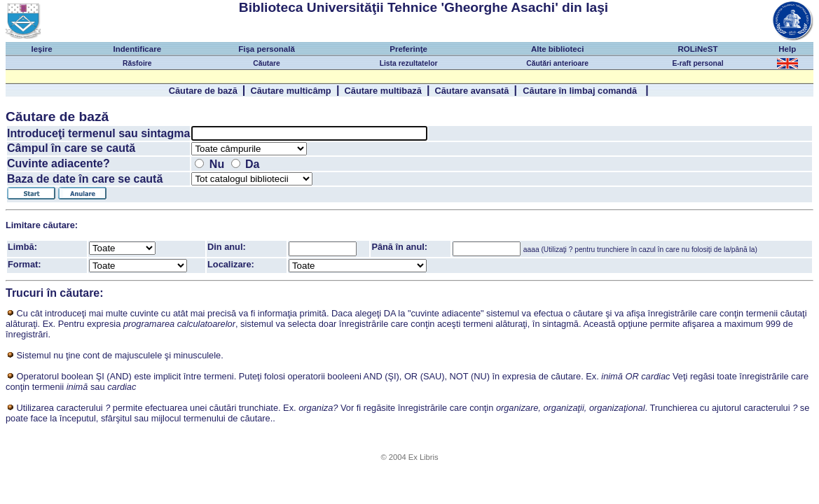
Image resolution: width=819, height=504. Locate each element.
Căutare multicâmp (290, 91)
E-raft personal (697, 63)
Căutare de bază (203, 91)
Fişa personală (267, 49)
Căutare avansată (472, 91)
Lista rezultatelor (409, 63)
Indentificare (137, 49)
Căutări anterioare (557, 63)
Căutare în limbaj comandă (581, 91)
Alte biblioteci (558, 49)
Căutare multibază (383, 91)
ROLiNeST (698, 49)
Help (787, 49)
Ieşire (41, 49)
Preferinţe (408, 49)
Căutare (267, 63)
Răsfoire (137, 63)
